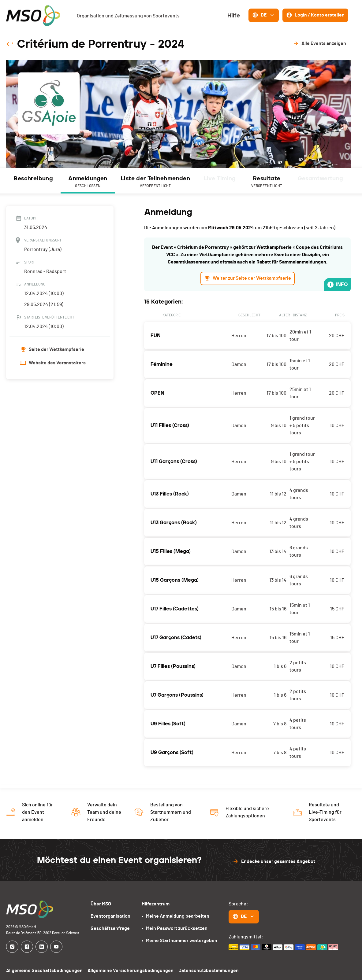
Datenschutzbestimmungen (205, 970)
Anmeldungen (88, 182)
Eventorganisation (112, 916)
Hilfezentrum (157, 904)
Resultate (267, 182)
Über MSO (103, 904)
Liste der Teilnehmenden (155, 182)
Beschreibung (34, 179)
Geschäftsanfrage (111, 928)
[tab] (33, 181)
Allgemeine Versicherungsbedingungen (128, 970)
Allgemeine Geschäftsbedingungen (44, 970)
